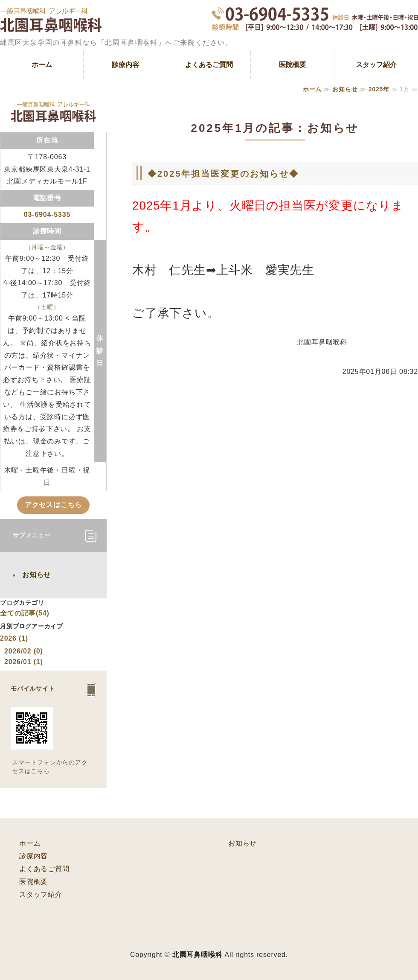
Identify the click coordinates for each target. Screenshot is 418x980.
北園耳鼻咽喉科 (197, 955)
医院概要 (293, 65)
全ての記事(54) (25, 613)
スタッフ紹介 (376, 65)
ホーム (42, 65)
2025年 (379, 89)
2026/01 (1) (24, 662)
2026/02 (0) (24, 651)
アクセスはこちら (53, 505)
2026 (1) (14, 638)
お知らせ (345, 89)
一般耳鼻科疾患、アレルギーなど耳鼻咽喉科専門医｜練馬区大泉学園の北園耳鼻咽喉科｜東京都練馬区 (51, 26)
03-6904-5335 (47, 214)
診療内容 (125, 65)
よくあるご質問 (209, 65)
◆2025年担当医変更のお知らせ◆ (224, 174)
